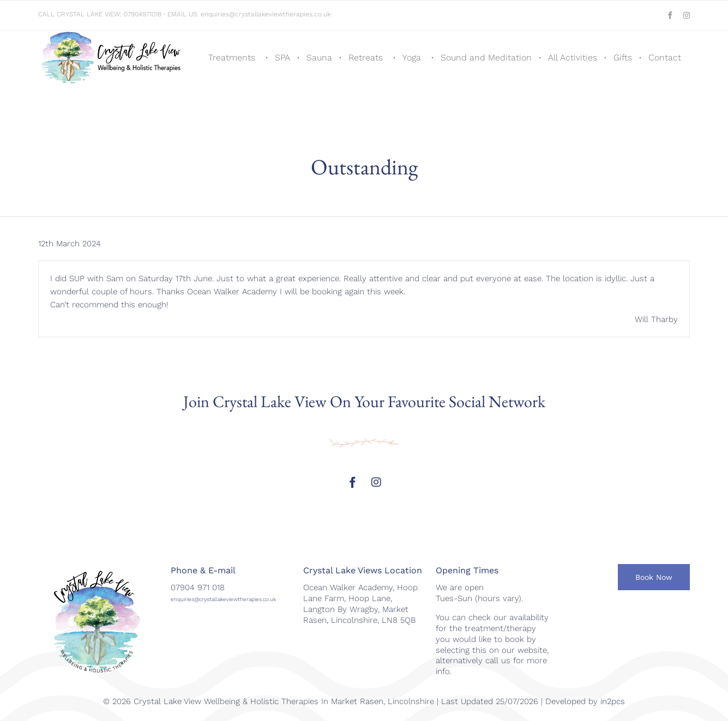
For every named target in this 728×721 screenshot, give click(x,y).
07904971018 (143, 14)
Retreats (366, 57)
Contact (665, 57)
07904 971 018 (198, 587)
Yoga (412, 57)
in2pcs (613, 701)
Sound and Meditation (486, 57)
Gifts (623, 57)
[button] (654, 577)
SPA (282, 57)
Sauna (319, 57)
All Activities (573, 57)
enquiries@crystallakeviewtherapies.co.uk (266, 14)
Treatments (232, 57)
